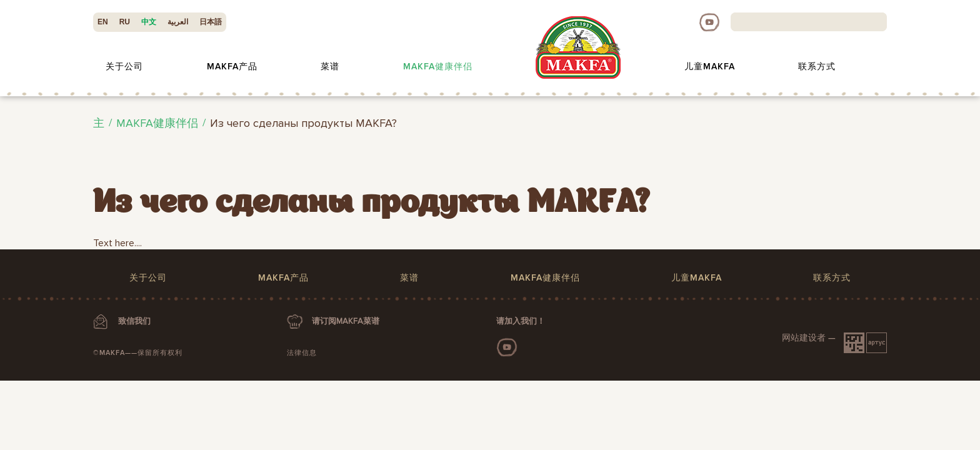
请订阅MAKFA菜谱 (346, 321)
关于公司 (124, 67)
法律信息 (302, 353)
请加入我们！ (521, 321)
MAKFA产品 (232, 67)
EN (103, 22)
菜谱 (330, 67)
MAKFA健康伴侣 (438, 67)
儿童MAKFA (710, 67)
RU (125, 22)
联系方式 (817, 67)
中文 (149, 22)
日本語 (211, 22)
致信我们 (134, 321)
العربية (178, 22)
